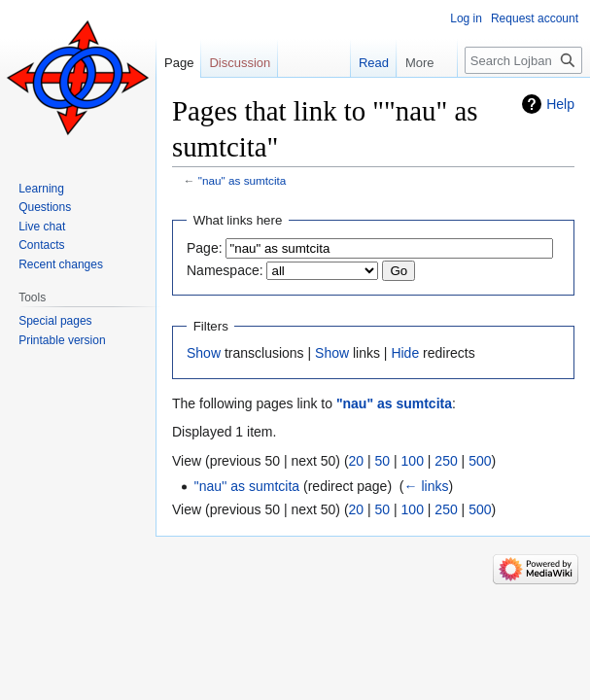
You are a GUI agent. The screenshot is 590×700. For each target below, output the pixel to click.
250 (446, 461)
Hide (405, 353)
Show (204, 353)
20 (357, 461)
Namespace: (225, 270)
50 (383, 461)
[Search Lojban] (523, 60)
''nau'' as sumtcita (246, 486)
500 (480, 461)
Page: (205, 248)
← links (427, 486)
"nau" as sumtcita (243, 180)
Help (560, 104)
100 (413, 461)
